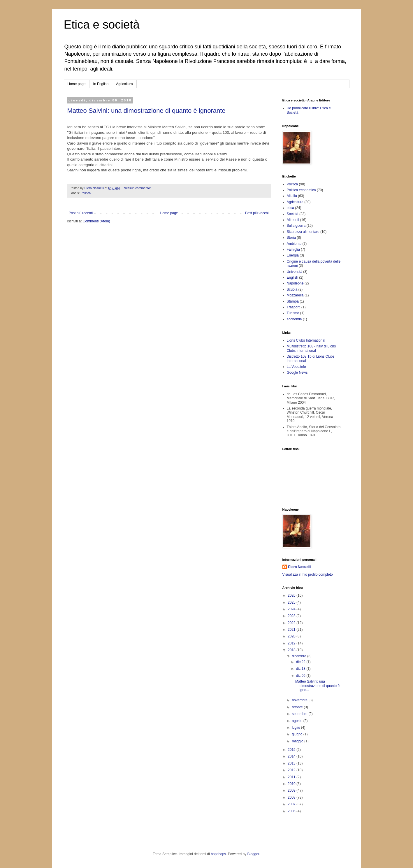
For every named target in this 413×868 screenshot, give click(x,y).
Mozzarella (295, 295)
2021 (292, 630)
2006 (292, 811)
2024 (292, 609)
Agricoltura (124, 84)
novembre (300, 700)
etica (290, 208)
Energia (293, 255)
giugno (297, 734)
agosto (297, 721)
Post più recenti (81, 213)
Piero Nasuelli (300, 567)
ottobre (298, 707)
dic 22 (301, 662)
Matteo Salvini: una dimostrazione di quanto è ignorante (146, 111)
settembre (300, 714)
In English (101, 84)
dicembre (299, 656)
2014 (292, 756)
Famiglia (293, 249)
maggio (298, 741)
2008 (292, 797)
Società (293, 214)
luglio (296, 728)
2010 (292, 784)
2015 (292, 750)
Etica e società (102, 24)
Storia (291, 238)
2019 (292, 643)
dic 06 (301, 676)
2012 (292, 770)
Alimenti (293, 220)
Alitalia (292, 196)
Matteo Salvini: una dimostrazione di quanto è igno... (317, 686)
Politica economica (301, 190)
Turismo (293, 313)
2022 (292, 623)
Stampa (293, 301)
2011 (292, 777)
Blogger (253, 854)
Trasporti (294, 307)
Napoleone (295, 283)
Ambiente (294, 244)
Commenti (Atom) (96, 221)
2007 (292, 804)
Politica (86, 193)
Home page (77, 84)
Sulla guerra (296, 226)
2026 (292, 595)
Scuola (292, 289)
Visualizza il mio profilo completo (308, 574)
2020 (292, 636)
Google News (297, 372)
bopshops (218, 854)
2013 (292, 763)
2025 (292, 602)
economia (294, 319)
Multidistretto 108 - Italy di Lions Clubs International (311, 348)
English (292, 277)
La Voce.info (296, 367)
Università (295, 272)
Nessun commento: (138, 188)
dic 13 (301, 669)
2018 (292, 650)
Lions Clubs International (306, 340)
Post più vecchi (257, 213)
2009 (292, 790)
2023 (292, 616)
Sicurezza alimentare (303, 232)
